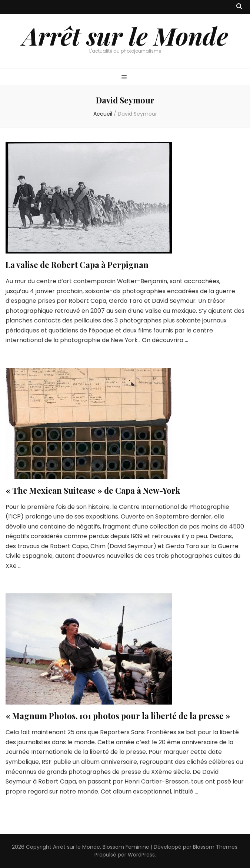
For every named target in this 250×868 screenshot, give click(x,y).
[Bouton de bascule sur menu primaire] (125, 78)
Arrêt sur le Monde (125, 36)
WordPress (141, 855)
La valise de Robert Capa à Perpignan (77, 265)
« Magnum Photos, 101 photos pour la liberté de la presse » (118, 716)
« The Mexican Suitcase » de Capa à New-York (93, 490)
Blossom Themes (215, 847)
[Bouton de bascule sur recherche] (239, 7)
